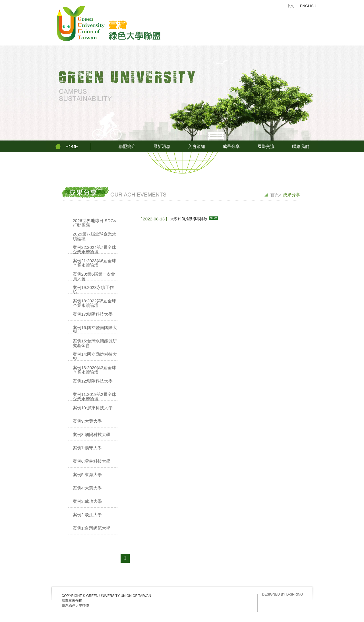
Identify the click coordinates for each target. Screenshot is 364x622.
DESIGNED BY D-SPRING (283, 594)
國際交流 (266, 146)
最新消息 (162, 146)
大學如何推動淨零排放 (189, 219)
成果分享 (231, 146)
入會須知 (197, 146)
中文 (290, 6)
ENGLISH (308, 6)
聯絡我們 (301, 146)
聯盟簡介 (127, 146)
